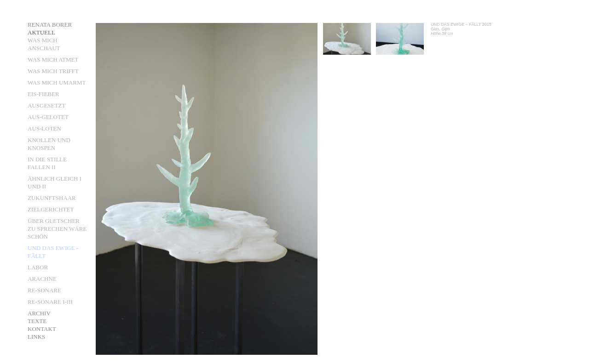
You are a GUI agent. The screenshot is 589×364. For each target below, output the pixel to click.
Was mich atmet (53, 60)
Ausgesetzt (46, 105)
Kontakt (42, 329)
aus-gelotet (48, 117)
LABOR (38, 267)
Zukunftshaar (52, 198)
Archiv (39, 313)
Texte (37, 321)
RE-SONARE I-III (50, 302)
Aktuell (41, 32)
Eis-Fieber (43, 94)
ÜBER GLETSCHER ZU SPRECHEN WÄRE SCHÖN (57, 229)
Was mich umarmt (57, 82)
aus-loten (44, 128)
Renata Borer (50, 25)
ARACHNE (42, 279)
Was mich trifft (53, 71)
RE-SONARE (44, 290)
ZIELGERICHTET (51, 209)
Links (36, 337)
